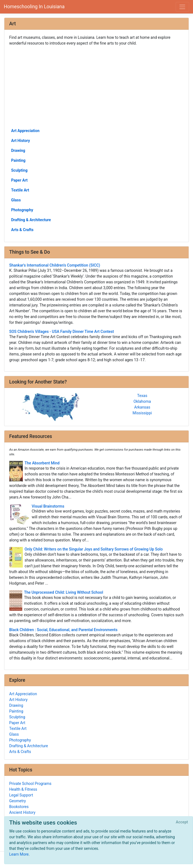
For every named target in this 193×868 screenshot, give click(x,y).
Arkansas (142, 407)
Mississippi (142, 413)
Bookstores (19, 807)
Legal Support (21, 795)
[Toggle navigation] (182, 7)
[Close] (182, 822)
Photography (22, 210)
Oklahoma (142, 401)
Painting (18, 160)
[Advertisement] (97, 87)
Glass (16, 200)
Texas (142, 396)
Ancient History (22, 812)
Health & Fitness (23, 789)
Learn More (19, 854)
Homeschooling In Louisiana (34, 7)
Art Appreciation (25, 131)
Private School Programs (30, 784)
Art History (21, 141)
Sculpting (19, 170)
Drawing (18, 150)
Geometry (18, 801)
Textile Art (20, 190)
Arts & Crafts (22, 230)
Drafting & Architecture (31, 220)
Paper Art (19, 180)
